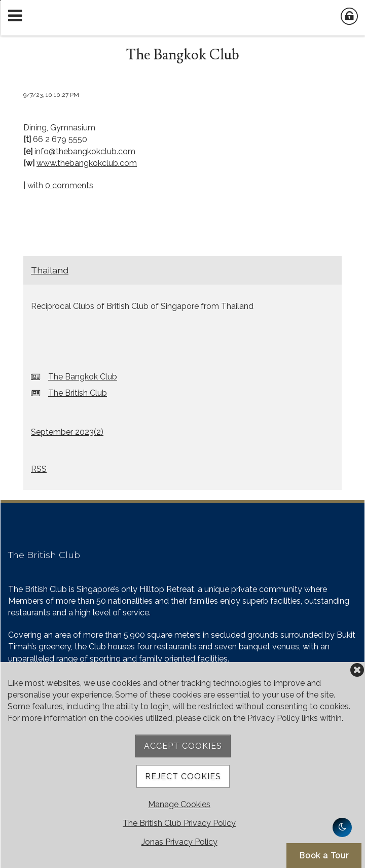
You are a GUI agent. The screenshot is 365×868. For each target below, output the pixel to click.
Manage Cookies (179, 804)
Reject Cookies (183, 776)
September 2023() (67, 432)
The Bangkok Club (83, 377)
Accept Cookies (183, 746)
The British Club (78, 393)
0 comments (69, 185)
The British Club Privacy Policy (179, 823)
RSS (39, 469)
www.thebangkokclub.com (87, 163)
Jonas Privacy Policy (179, 842)
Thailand (50, 270)
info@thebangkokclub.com (85, 151)
